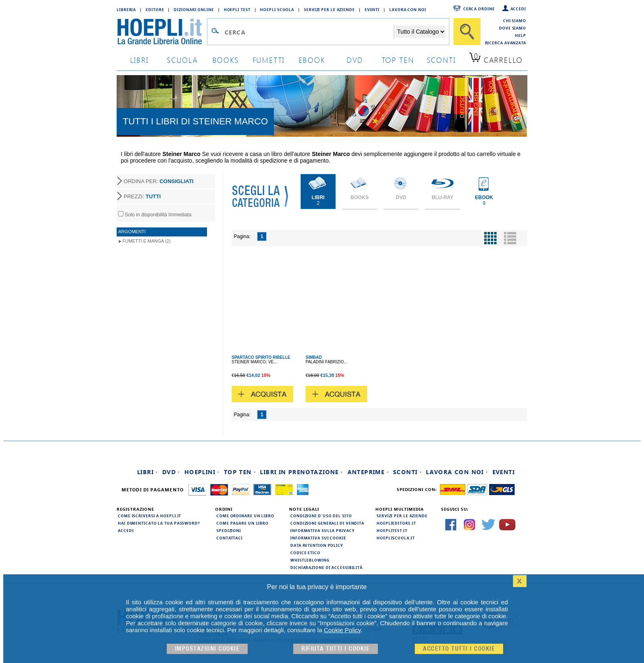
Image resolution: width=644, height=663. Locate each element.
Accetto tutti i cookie (459, 649)
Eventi (372, 9)
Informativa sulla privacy (322, 530)
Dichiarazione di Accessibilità (327, 567)
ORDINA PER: (159, 181)
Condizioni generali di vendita (327, 523)
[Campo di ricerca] (309, 32)
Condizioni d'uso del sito (321, 516)
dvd (355, 60)
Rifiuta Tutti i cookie (336, 649)
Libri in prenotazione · (301, 472)
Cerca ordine (479, 9)
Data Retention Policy (317, 545)
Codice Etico (305, 553)
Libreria (126, 9)
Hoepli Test (237, 9)
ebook (312, 60)
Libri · (148, 472)
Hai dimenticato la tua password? (159, 523)
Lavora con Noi (408, 9)
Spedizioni (229, 530)
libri (139, 60)
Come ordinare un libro (245, 516)
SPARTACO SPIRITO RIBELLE (261, 357)
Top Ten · (240, 472)
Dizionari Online (194, 9)
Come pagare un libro (243, 523)
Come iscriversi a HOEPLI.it (149, 516)
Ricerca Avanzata (506, 43)
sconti (441, 60)
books (226, 60)
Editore (155, 9)
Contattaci (230, 538)
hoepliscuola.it (396, 538)
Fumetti (269, 60)
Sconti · (407, 472)
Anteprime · (368, 472)
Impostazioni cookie (207, 649)
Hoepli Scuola (277, 9)
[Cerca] (467, 32)
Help (521, 35)
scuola (182, 60)
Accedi (518, 9)
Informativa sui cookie (318, 538)
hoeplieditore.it (396, 523)
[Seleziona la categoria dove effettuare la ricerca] (421, 32)
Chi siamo (515, 21)
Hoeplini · (202, 472)
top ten (398, 60)
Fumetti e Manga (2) (146, 241)
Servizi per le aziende (329, 9)
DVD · (171, 472)
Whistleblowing (310, 560)
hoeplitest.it (392, 530)
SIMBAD (314, 357)
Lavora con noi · (457, 472)
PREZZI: (142, 196)
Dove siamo (513, 28)
